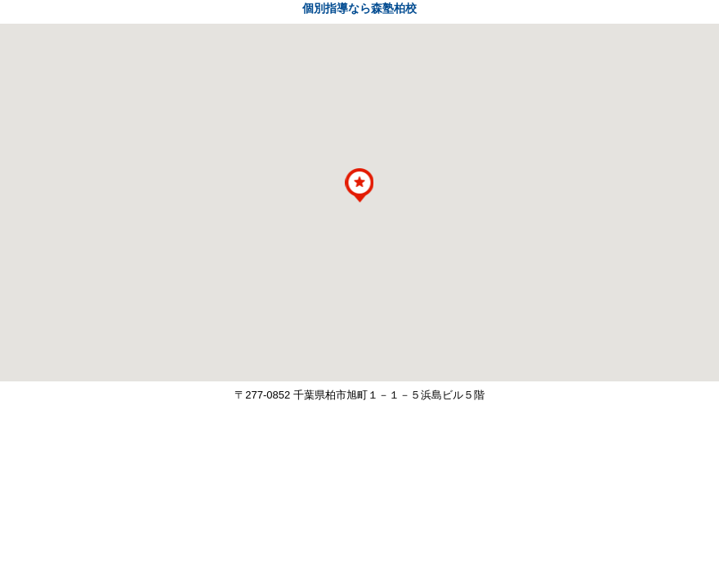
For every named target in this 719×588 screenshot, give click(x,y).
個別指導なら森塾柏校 (359, 8)
